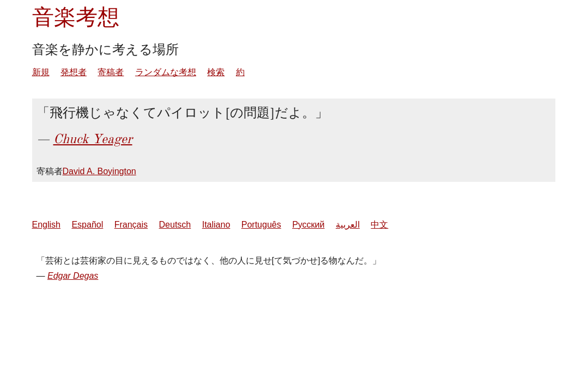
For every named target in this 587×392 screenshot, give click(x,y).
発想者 (74, 72)
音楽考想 (76, 17)
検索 (216, 72)
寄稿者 (111, 72)
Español (87, 225)
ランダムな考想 (166, 72)
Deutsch (175, 225)
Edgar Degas (73, 276)
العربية (348, 225)
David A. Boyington (99, 171)
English (46, 225)
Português (261, 225)
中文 (379, 225)
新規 (41, 72)
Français (131, 225)
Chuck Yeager (93, 139)
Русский (308, 225)
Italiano (216, 225)
